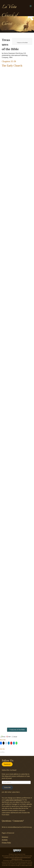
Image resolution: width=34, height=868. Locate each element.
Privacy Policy (6, 843)
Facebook (7, 764)
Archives (5, 840)
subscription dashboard (13, 800)
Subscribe (7, 787)
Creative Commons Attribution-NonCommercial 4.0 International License (17, 858)
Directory (5, 837)
